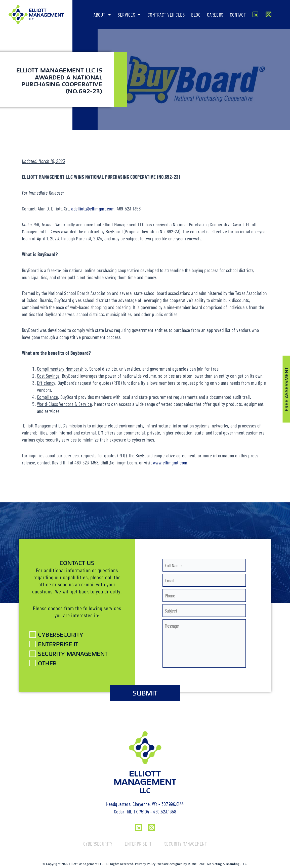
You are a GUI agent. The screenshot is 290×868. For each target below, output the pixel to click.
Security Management (73, 654)
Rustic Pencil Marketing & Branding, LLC (217, 864)
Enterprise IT (58, 644)
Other (47, 663)
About (102, 15)
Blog (196, 15)
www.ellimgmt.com (170, 462)
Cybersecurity (61, 634)
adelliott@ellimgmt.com (93, 208)
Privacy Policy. (146, 864)
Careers (215, 15)
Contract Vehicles (166, 15)
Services (129, 15)
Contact (238, 15)
